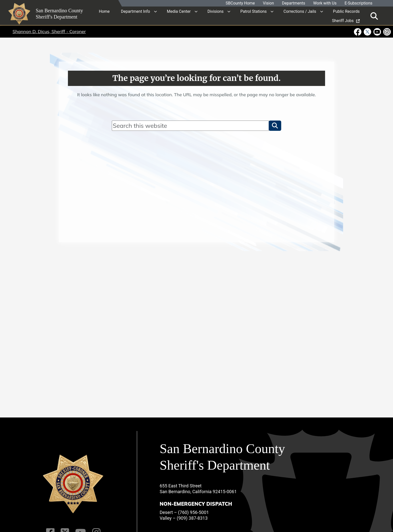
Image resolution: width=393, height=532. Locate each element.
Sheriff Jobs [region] (346, 20)
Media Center (179, 11)
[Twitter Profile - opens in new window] (368, 32)
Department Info (136, 11)
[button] (275, 126)
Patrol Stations (254, 11)
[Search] (190, 126)
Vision (268, 3)
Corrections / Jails (300, 11)
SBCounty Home (240, 3)
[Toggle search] (374, 16)
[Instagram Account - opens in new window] (387, 32)
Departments (294, 3)
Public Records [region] (346, 11)
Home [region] (104, 11)
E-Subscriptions (359, 3)
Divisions (216, 11)
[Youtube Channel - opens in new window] (377, 32)
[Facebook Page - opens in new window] (358, 32)
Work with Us (325, 3)
